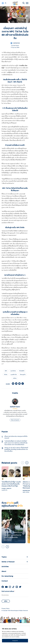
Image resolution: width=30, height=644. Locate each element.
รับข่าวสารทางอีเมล (8, 591)
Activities (5, 566)
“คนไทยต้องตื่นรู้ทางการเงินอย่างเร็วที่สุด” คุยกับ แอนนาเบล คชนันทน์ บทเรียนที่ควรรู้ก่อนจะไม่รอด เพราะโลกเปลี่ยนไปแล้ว (16, 443)
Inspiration (16, 43)
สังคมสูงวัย (23, 374)
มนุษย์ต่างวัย (14, 374)
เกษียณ (15, 378)
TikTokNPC (22, 371)
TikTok (6, 374)
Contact (5, 581)
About (4, 571)
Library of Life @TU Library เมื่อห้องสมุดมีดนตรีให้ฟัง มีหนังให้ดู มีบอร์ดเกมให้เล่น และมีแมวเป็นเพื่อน (16, 449)
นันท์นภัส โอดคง (15, 407)
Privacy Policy (6, 608)
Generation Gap (18, 532)
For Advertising (7, 576)
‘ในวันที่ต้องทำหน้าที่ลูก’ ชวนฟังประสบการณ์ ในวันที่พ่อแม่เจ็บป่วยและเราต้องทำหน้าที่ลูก (11, 484)
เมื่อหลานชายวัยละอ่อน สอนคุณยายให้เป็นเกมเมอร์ (16, 437)
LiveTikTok (13, 371)
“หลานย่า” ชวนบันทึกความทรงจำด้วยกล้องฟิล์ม (13, 536)
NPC (6, 371)
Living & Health (6, 488)
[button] (27, 463)
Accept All (15, 641)
